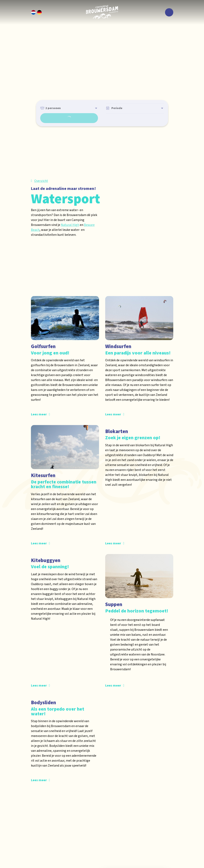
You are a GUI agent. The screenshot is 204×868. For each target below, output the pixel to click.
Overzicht (41, 181)
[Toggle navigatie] (169, 12)
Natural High (70, 225)
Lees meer (39, 415)
